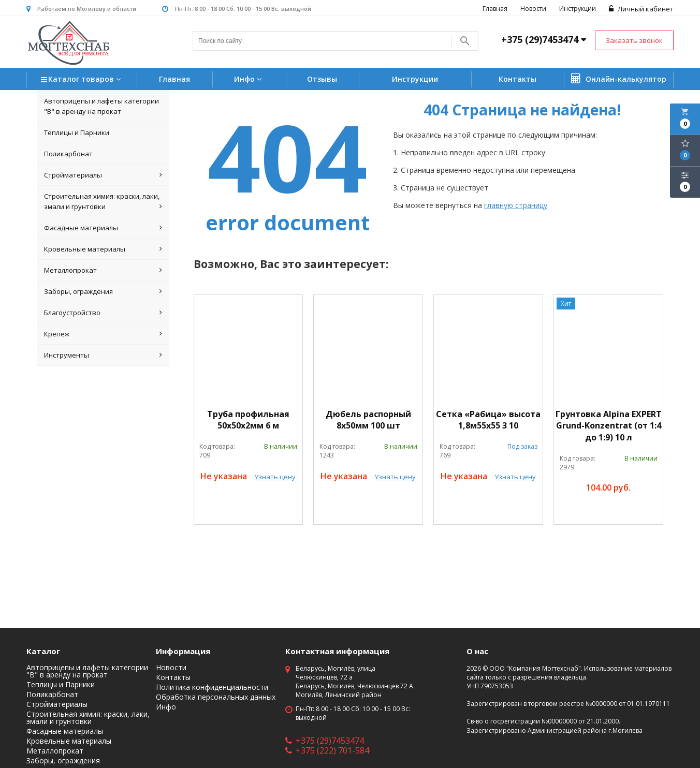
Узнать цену (275, 477)
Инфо (249, 79)
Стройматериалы (103, 175)
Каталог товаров (82, 80)
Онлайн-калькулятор (619, 79)
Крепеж (103, 334)
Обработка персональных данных (216, 697)
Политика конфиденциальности (212, 687)
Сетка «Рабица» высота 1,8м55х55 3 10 (488, 420)
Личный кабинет (641, 9)
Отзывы (322, 79)
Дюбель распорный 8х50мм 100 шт (368, 420)
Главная (495, 9)
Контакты (517, 79)
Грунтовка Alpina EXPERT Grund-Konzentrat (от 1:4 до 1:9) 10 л (609, 426)
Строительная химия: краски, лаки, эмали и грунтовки (103, 202)
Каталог (43, 651)
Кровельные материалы (103, 249)
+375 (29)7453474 (325, 741)
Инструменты (103, 355)
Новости (533, 9)
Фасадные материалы (103, 228)
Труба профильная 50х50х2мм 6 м (248, 420)
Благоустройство (103, 313)
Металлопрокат (103, 270)
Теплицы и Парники (77, 132)
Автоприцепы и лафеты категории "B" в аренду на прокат (101, 106)
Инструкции (578, 9)
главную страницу (516, 205)
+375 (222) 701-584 (327, 750)
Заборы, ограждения (103, 291)
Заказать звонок (634, 40)
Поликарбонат (68, 154)
